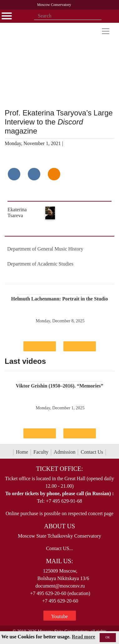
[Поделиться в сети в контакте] (14, 174)
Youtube (60, 616)
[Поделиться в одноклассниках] (54, 174)
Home (22, 452)
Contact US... (59, 548)
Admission (64, 452)
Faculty (41, 452)
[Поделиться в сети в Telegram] (34, 174)
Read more (84, 637)
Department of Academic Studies (40, 264)
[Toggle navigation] (106, 31)
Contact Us (92, 452)
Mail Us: (59, 561)
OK (108, 637)
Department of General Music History (45, 249)
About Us (59, 526)
